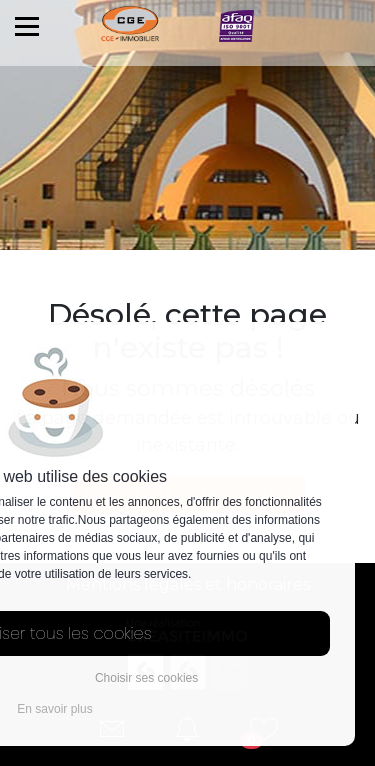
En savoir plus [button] (54, 709)
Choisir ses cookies (146, 678)
